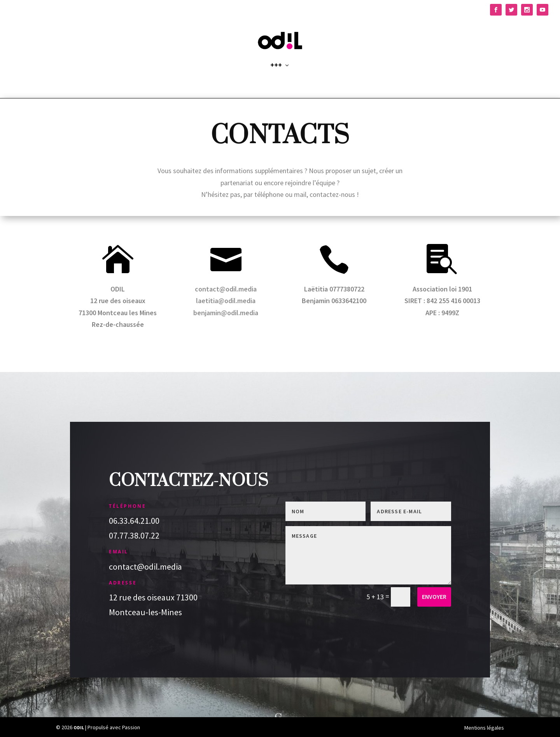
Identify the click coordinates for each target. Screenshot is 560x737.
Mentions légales (484, 728)
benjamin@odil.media (226, 313)
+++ (276, 75)
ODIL (79, 728)
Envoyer (434, 597)
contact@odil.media (226, 289)
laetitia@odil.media (226, 301)
